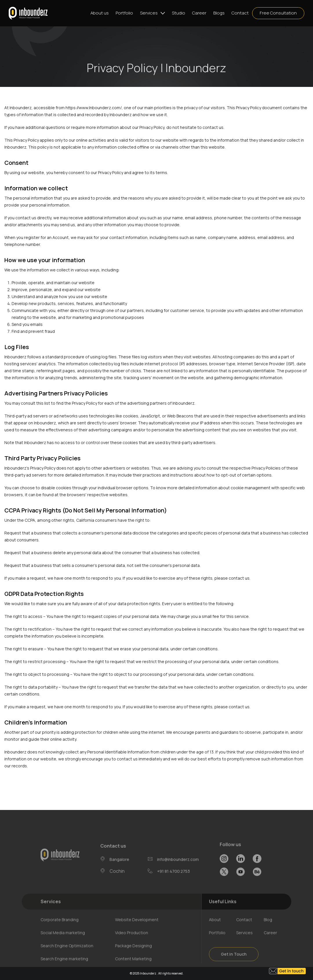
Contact (240, 13)
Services (149, 13)
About (215, 927)
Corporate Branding (60, 927)
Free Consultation (278, 13)
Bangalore (119, 867)
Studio (179, 13)
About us (100, 13)
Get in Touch (234, 962)
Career (199, 13)
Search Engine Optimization (67, 953)
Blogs (219, 13)
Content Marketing (133, 966)
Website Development (137, 927)
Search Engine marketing (64, 966)
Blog (268, 927)
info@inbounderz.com (178, 867)
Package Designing (133, 953)
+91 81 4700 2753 (173, 878)
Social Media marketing (63, 940)
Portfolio (124, 13)
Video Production (132, 940)
